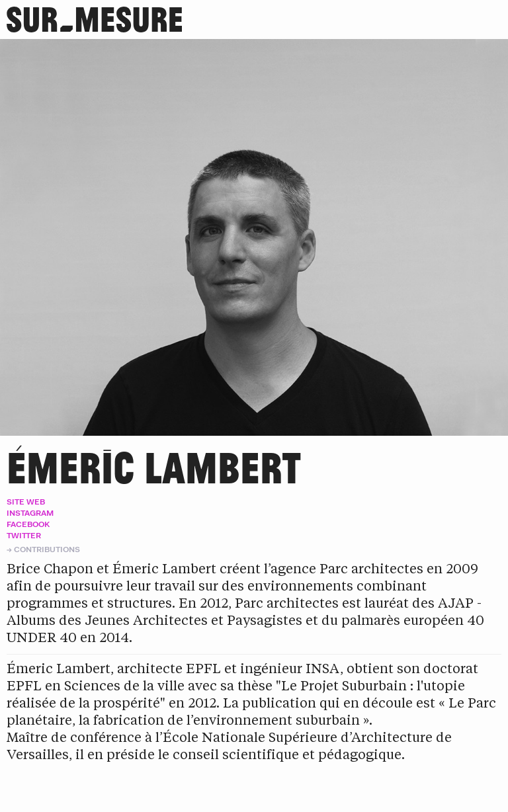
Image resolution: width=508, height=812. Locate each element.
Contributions (47, 549)
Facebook (28, 524)
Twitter (24, 535)
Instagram (30, 513)
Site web (26, 502)
